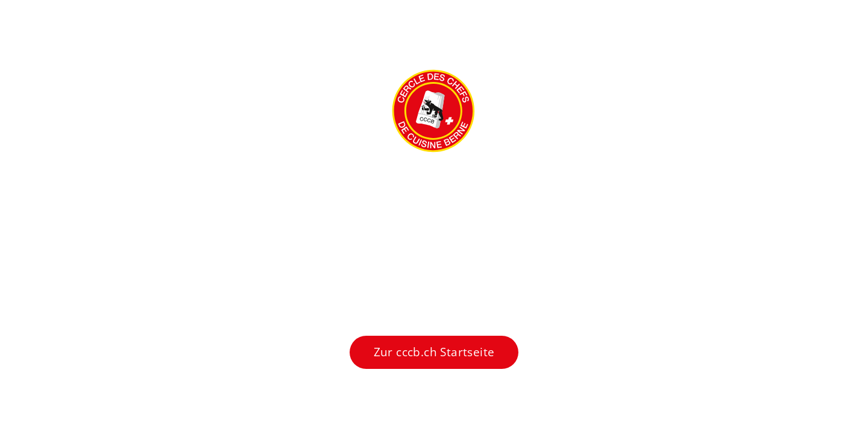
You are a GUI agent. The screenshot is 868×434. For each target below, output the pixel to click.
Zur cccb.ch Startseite (434, 352)
